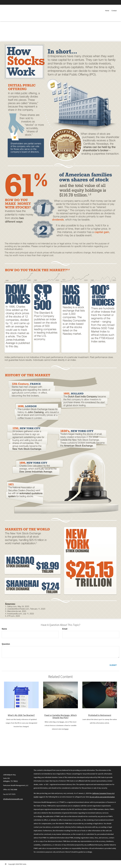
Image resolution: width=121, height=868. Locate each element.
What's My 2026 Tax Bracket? (21, 715)
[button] (114, 11)
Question (6, 644)
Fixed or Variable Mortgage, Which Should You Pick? (60, 716)
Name (4, 629)
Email (65, 629)
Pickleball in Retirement (100, 715)
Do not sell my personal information (102, 797)
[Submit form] (113, 665)
